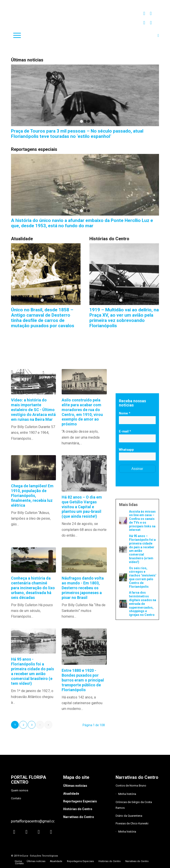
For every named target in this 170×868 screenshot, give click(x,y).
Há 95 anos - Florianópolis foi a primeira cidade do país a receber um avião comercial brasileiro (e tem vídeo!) (32, 671)
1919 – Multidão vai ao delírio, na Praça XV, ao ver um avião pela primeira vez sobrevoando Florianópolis (124, 318)
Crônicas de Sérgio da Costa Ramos (134, 805)
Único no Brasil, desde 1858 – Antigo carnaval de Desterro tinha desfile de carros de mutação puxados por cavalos (43, 318)
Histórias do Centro (78, 809)
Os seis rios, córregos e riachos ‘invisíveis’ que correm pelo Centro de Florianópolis (143, 577)
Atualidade (71, 794)
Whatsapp (126, 450)
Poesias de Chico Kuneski (132, 823)
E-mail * (125, 431)
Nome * (125, 413)
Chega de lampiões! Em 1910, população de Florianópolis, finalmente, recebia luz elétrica (32, 496)
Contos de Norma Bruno (131, 786)
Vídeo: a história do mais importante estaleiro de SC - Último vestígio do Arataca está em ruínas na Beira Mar (33, 410)
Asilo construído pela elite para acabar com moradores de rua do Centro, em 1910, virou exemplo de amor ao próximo (82, 412)
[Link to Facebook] (151, 13)
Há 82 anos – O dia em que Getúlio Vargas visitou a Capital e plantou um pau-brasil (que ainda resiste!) (82, 507)
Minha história (127, 794)
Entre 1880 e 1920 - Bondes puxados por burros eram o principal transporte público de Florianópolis (83, 680)
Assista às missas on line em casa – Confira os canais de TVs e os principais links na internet (142, 521)
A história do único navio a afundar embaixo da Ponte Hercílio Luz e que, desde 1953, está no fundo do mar (82, 223)
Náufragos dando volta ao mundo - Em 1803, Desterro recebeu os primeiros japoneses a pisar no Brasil (83, 588)
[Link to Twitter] (144, 23)
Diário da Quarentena (129, 816)
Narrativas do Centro (79, 817)
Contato (16, 798)
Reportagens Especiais (80, 801)
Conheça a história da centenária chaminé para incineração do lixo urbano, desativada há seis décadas (33, 588)
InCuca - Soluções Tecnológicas (39, 856)
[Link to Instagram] (144, 13)
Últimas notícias (75, 786)
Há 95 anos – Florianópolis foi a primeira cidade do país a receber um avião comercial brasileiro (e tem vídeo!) (142, 549)
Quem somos (20, 790)
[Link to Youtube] (151, 23)
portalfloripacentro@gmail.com (34, 821)
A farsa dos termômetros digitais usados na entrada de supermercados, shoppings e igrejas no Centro (143, 604)
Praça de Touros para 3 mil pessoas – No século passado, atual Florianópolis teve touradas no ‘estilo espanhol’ (77, 134)
